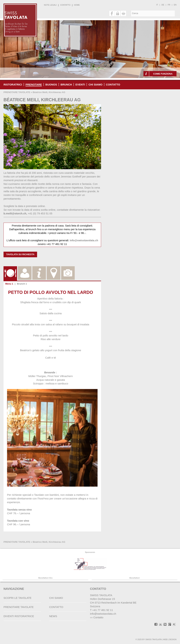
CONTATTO (65, 5)
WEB (165, 639)
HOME (77, 5)
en (175, 5)
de (163, 5)
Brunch (66, 85)
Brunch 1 (22, 284)
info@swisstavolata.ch (84, 240)
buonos (51, 85)
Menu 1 (9, 284)
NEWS (53, 616)
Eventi (80, 85)
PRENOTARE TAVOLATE (17, 92)
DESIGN (173, 639)
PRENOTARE (34, 85)
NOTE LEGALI (50, 5)
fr (169, 5)
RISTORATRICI (13, 85)
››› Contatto (97, 617)
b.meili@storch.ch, (15, 213)
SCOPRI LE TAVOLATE (17, 598)
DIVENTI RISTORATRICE (19, 616)
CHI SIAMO (95, 85)
